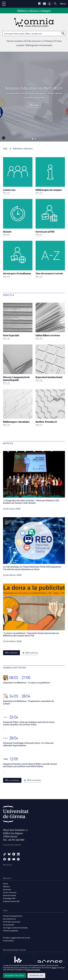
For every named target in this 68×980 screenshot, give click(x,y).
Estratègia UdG (9, 898)
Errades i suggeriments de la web (17, 938)
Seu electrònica (9, 919)
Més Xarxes (8, 865)
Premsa (49, 41)
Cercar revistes (15, 41)
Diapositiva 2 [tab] (35, 139)
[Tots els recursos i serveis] (50, 260)
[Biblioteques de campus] (50, 176)
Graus (5, 884)
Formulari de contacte (12, 845)
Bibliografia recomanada (39, 45)
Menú (63, 4)
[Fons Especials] (18, 321)
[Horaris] (18, 218)
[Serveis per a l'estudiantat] (18, 260)
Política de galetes (11, 931)
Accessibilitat (9, 925)
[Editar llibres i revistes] (50, 321)
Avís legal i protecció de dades (15, 928)
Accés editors (9, 941)
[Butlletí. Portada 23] (50, 408)
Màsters (6, 887)
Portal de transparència (13, 916)
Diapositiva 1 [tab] (33, 139)
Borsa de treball (9, 896)
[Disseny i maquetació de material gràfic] (18, 365)
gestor (54, 968)
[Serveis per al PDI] (50, 218)
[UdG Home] (4, 4)
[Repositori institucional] (50, 363)
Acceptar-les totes (15, 976)
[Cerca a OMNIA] (63, 34)
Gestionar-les (36, 976)
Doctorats (7, 890)
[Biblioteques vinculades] (18, 408)
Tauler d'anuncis (10, 893)
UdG (5, 149)
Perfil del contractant (12, 922)
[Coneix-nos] (18, 176)
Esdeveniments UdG (11, 901)
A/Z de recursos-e (34, 41)
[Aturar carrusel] (4, 138)
